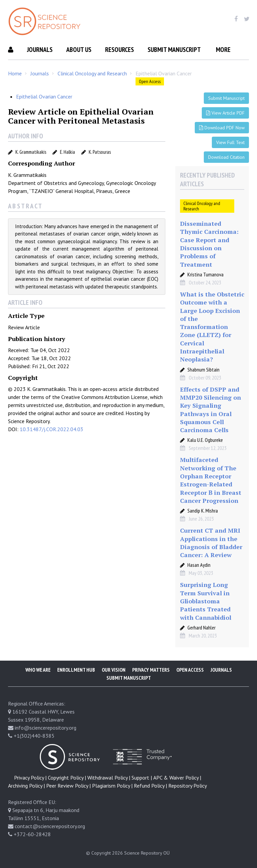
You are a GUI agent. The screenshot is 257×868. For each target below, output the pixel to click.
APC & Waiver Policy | (177, 778)
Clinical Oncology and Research (92, 73)
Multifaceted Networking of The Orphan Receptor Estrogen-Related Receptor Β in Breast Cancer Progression (211, 480)
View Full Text (230, 142)
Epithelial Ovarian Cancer (44, 96)
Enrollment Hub (76, 670)
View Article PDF (225, 113)
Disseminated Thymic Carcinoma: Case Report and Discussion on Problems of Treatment (209, 244)
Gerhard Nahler (201, 627)
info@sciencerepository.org (46, 728)
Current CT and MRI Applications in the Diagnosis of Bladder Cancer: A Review (211, 543)
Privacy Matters (151, 670)
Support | (142, 778)
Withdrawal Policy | (109, 778)
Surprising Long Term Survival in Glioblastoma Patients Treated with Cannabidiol (206, 601)
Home (15, 73)
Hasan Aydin (199, 565)
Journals (40, 50)
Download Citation (226, 157)
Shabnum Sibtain (203, 370)
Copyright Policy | (67, 778)
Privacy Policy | (30, 778)
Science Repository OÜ (147, 853)
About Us (79, 50)
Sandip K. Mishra (203, 511)
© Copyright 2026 (104, 853)
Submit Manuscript (174, 50)
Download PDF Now (222, 128)
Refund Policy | (150, 786)
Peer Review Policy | (68, 786)
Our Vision (114, 670)
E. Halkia (67, 152)
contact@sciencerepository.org (50, 826)
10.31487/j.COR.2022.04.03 (52, 429)
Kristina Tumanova (205, 274)
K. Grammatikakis (31, 152)
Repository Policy (188, 786)
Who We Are (38, 670)
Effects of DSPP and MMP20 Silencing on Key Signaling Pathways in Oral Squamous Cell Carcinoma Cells (210, 410)
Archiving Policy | (26, 786)
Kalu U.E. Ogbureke (205, 440)
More (223, 50)
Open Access (150, 81)
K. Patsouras (100, 152)
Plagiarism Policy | (112, 786)
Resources (119, 50)
